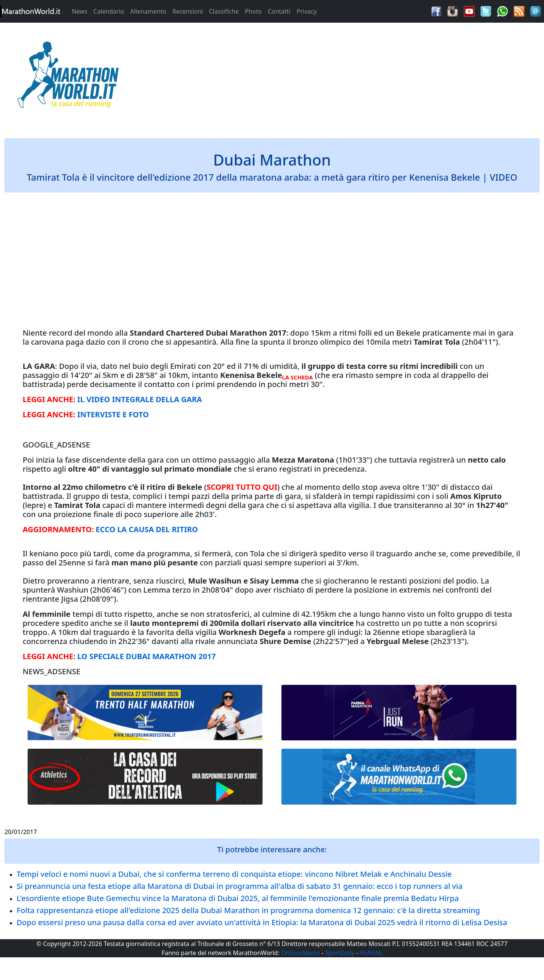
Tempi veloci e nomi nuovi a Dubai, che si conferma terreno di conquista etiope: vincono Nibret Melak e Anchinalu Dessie (234, 874)
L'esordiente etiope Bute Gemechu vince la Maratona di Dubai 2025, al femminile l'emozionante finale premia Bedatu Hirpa (238, 898)
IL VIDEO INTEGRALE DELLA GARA (140, 399)
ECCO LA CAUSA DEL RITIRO (147, 529)
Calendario (109, 11)
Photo (253, 11)
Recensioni (188, 11)
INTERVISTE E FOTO (113, 414)
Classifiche (224, 11)
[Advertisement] (340, 77)
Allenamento (148, 11)
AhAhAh (371, 953)
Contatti (279, 11)
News (80, 11)
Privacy (307, 11)
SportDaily (340, 953)
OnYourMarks (301, 953)
